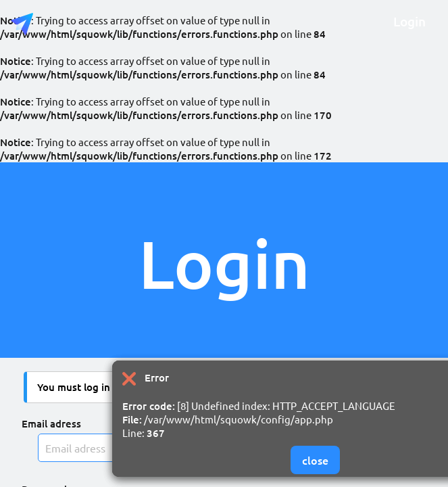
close (315, 460)
